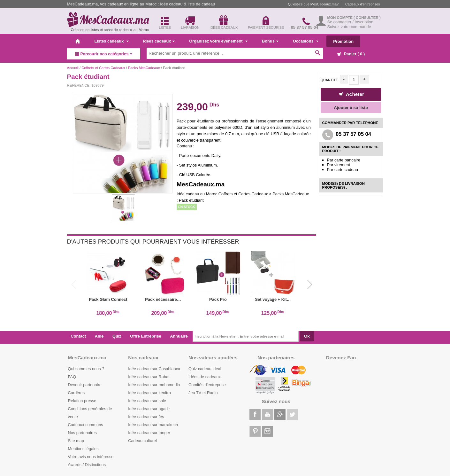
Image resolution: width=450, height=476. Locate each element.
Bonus (270, 41)
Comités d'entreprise (207, 385)
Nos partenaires (82, 433)
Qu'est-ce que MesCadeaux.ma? (313, 4)
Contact (79, 336)
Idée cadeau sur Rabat (149, 377)
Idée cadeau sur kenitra (149, 393)
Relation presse (82, 401)
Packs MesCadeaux (144, 68)
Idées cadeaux (159, 41)
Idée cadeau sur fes (146, 417)
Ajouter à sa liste (351, 108)
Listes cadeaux (112, 41)
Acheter (352, 94)
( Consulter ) (367, 18)
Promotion (343, 41)
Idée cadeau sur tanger (149, 433)
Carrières (76, 393)
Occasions (306, 41)
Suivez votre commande (349, 27)
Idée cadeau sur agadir (149, 409)
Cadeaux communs (86, 425)
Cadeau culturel (142, 441)
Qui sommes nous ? (86, 369)
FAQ (72, 377)
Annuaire (179, 336)
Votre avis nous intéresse (91, 457)
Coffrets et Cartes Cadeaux (103, 68)
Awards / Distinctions (87, 465)
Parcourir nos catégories (104, 54)
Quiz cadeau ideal (205, 369)
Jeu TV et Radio (203, 393)
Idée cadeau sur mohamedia (154, 385)
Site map (76, 441)
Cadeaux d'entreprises (362, 4)
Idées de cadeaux (205, 377)
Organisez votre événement (218, 41)
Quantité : (329, 82)
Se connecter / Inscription (350, 22)
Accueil (73, 68)
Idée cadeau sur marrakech (153, 425)
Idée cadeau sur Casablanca (154, 369)
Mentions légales (83, 449)
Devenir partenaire (85, 385)
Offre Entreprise (145, 336)
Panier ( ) (351, 54)
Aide (99, 336)
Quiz (117, 336)
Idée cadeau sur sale (147, 401)
